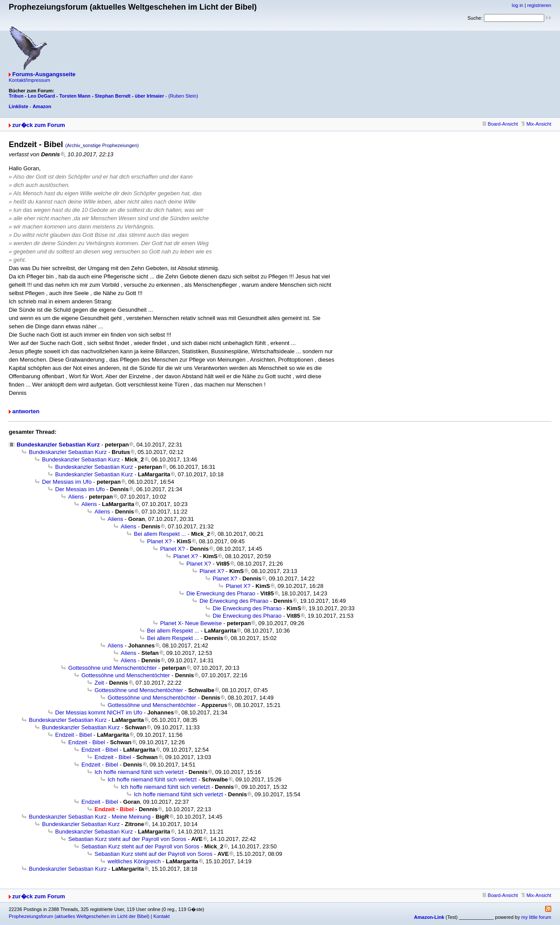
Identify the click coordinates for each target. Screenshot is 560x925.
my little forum (536, 917)
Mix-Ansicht (536, 124)
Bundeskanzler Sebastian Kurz (58, 445)
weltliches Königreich (134, 861)
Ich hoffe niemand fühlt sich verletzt (139, 772)
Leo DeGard (41, 96)
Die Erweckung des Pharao (221, 593)
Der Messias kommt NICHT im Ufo (99, 712)
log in (518, 5)
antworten (26, 411)
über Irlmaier (149, 96)
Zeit (99, 683)
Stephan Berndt (113, 96)
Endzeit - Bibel (73, 735)
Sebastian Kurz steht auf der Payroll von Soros (127, 839)
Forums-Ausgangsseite (44, 74)
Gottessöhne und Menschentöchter (112, 668)
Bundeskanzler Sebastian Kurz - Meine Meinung (90, 817)
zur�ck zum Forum (39, 125)
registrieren (539, 5)
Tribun (16, 96)
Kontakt (161, 916)
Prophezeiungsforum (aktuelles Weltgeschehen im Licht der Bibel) (79, 916)
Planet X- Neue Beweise (191, 623)
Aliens (76, 497)
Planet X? (159, 541)
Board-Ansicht (500, 124)
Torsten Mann (75, 96)
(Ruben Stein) (183, 96)
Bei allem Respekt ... (160, 534)
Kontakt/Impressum (30, 80)
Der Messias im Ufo (67, 482)
